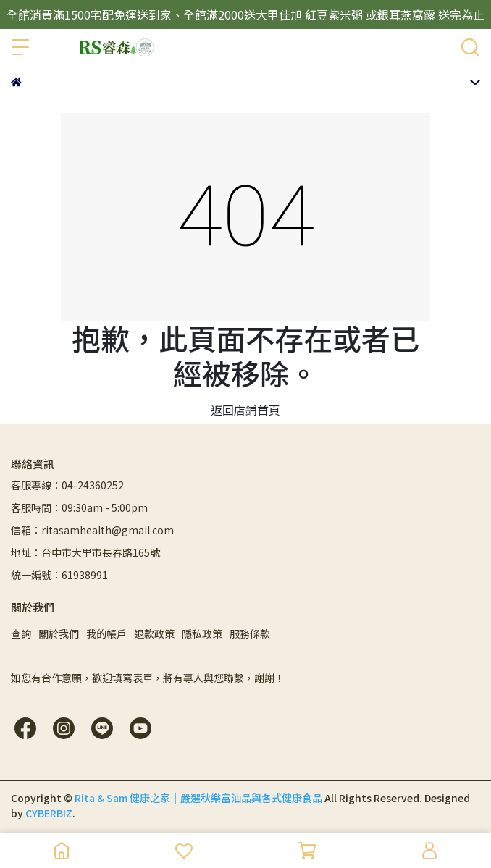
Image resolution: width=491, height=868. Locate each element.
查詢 (21, 633)
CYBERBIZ (49, 813)
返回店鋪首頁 (246, 410)
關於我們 (59, 633)
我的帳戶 (106, 633)
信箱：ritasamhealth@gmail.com (92, 530)
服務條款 (250, 633)
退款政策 (154, 633)
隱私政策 (202, 633)
